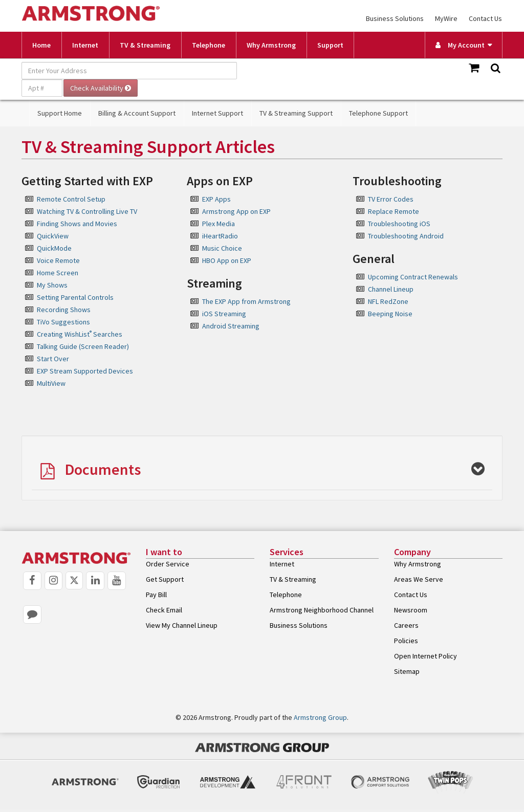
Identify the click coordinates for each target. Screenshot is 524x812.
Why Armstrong (271, 45)
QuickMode (54, 248)
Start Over (53, 359)
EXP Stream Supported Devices (85, 371)
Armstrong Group (320, 717)
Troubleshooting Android (406, 236)
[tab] (262, 468)
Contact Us (485, 18)
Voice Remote (58, 260)
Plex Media (219, 224)
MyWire (446, 18)
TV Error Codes (391, 199)
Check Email (164, 610)
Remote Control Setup (71, 199)
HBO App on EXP (227, 260)
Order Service (168, 564)
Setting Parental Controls (75, 297)
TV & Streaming (145, 45)
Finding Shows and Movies (77, 224)
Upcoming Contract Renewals (413, 277)
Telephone (209, 45)
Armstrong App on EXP (236, 211)
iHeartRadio (220, 236)
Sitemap (407, 671)
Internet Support (217, 113)
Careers (406, 625)
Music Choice (222, 248)
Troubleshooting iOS (399, 224)
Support (330, 45)
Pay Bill (156, 595)
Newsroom (411, 610)
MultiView (51, 383)
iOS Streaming (224, 314)
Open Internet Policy (425, 656)
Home (41, 45)
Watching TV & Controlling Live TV (87, 211)
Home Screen (58, 273)
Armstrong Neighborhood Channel (322, 610)
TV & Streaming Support (296, 113)
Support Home (60, 113)
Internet (85, 45)
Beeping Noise (390, 314)
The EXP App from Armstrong (246, 301)
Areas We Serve (419, 579)
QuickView (53, 236)
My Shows (52, 285)
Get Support (165, 579)
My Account (460, 45)
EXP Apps (216, 199)
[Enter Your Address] (129, 71)
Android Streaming (231, 326)
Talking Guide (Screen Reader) (83, 346)
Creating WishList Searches (80, 334)
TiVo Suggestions (63, 322)
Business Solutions (395, 18)
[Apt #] (42, 88)
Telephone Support (378, 113)
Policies (406, 641)
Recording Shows (64, 310)
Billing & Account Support (137, 113)
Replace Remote (394, 211)
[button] (262, 470)
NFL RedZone (388, 301)
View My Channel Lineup (182, 625)
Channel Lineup (391, 289)
